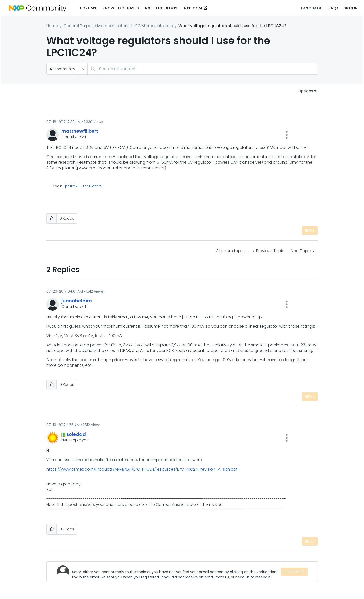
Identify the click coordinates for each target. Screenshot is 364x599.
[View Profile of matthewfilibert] (80, 131)
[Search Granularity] (67, 69)
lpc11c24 (71, 186)
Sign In (351, 8)
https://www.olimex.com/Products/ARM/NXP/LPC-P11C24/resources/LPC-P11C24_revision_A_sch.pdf (142, 469)
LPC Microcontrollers (153, 26)
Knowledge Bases (121, 8)
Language (311, 8)
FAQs (334, 8)
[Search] (203, 69)
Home (52, 26)
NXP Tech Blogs (161, 8)
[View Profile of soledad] (76, 434)
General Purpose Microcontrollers (96, 26)
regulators (92, 186)
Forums (88, 8)
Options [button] (305, 91)
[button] (287, 135)
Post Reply (294, 572)
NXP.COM (193, 8)
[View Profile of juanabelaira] (77, 301)
